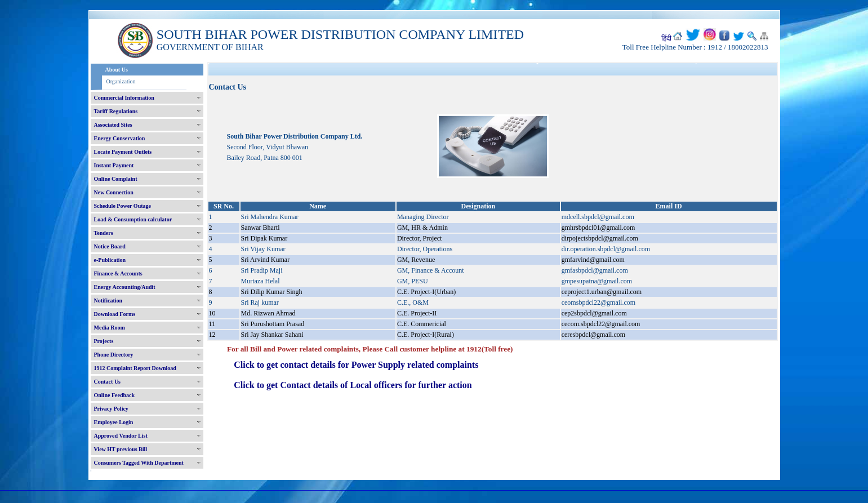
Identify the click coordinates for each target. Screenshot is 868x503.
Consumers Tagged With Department (139, 463)
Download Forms (115, 314)
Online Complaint (116, 179)
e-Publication (110, 260)
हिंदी (666, 38)
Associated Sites (113, 125)
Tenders (104, 233)
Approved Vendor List (121, 436)
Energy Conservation (120, 138)
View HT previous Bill (121, 449)
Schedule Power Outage (123, 206)
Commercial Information (124, 98)
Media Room (110, 328)
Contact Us (108, 382)
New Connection (114, 192)
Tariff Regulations (116, 111)
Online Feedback (115, 395)
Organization (121, 81)
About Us (117, 70)
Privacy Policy (111, 409)
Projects (104, 341)
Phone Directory (114, 355)
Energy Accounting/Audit (125, 287)
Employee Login (114, 422)
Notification (108, 301)
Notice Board (110, 246)
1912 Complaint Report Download (135, 368)
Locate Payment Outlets (123, 152)
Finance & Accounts (118, 273)
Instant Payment (114, 165)
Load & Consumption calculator (133, 219)
